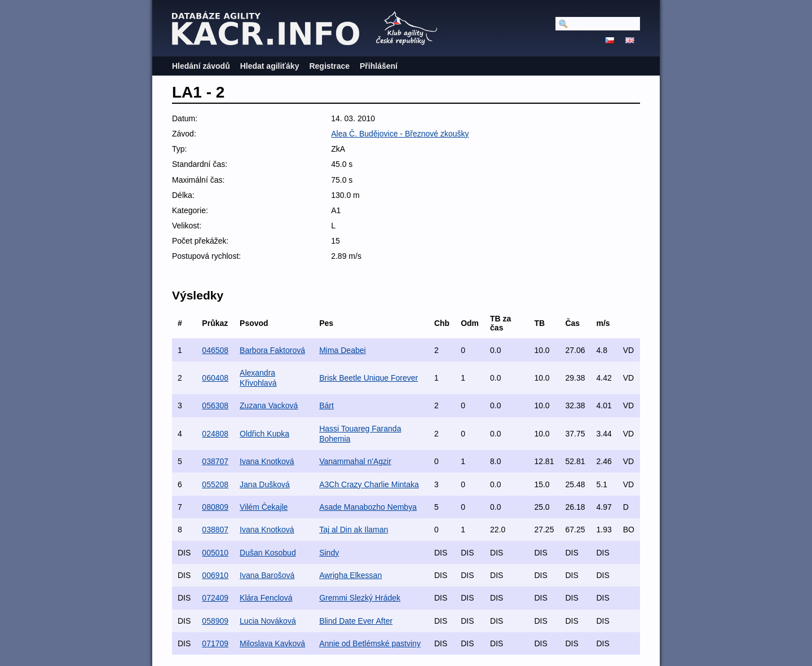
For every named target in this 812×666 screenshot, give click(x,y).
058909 (215, 621)
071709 (215, 643)
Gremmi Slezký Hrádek (360, 598)
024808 (215, 434)
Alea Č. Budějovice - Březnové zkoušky (400, 134)
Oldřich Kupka (264, 434)
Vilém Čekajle (264, 507)
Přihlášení (379, 66)
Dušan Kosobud (268, 553)
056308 (215, 405)
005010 (215, 553)
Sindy (329, 553)
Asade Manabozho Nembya (368, 507)
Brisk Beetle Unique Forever (369, 378)
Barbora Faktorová (272, 350)
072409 (215, 598)
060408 (215, 378)
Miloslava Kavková (272, 643)
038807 (215, 530)
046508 (215, 350)
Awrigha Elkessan (350, 575)
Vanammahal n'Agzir (355, 461)
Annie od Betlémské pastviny (370, 643)
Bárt (326, 405)
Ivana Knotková (267, 461)
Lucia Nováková (268, 621)
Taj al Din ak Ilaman (354, 530)
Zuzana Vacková (269, 405)
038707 (215, 461)
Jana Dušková (265, 484)
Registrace (329, 66)
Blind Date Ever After (356, 621)
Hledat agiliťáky (270, 66)
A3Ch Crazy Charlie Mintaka (369, 484)
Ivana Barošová (267, 575)
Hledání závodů (201, 66)
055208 (215, 484)
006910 (215, 575)
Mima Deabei (342, 350)
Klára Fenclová (266, 598)
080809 (215, 507)
